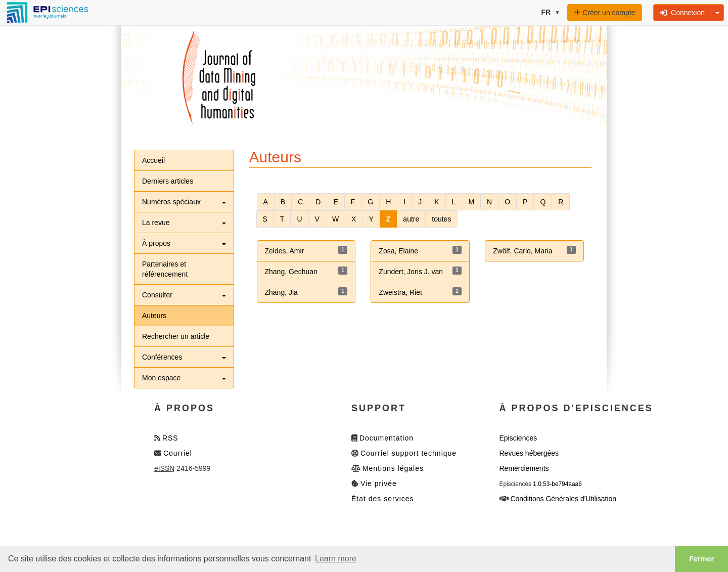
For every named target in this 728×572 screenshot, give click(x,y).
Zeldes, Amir (285, 251)
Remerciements (524, 468)
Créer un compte (604, 13)
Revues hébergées (529, 453)
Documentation (386, 438)
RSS (170, 438)
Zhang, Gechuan (291, 272)
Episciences (518, 438)
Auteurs (154, 316)
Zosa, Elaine (398, 251)
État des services (383, 499)
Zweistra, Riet (400, 292)
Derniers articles (168, 181)
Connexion (682, 13)
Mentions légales (393, 468)
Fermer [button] (701, 559)
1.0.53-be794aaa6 (557, 484)
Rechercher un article (176, 336)
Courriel (178, 453)
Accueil (153, 160)
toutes (441, 219)
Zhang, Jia (281, 292)
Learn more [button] (336, 559)
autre (411, 219)
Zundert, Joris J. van (411, 272)
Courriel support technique (408, 453)
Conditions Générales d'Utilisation (563, 499)
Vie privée (379, 483)
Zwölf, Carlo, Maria (522, 251)
